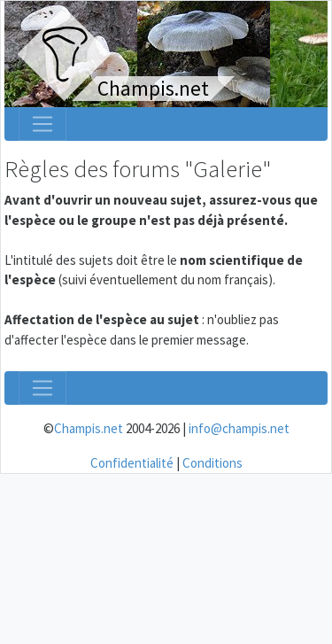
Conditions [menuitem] (212, 463)
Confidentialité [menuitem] (132, 463)
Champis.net (89, 428)
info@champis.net (239, 428)
